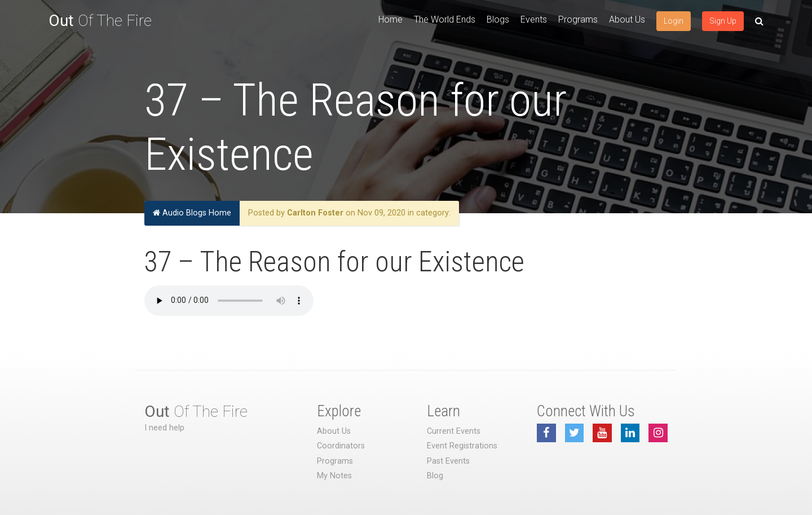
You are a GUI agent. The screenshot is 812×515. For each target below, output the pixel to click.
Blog (435, 476)
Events (534, 19)
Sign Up (723, 21)
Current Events (454, 431)
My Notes (334, 476)
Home (390, 19)
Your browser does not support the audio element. (229, 301)
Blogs (498, 19)
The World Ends (445, 19)
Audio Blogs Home (192, 213)
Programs (578, 19)
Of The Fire (100, 21)
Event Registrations (462, 446)
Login (674, 21)
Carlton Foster (315, 213)
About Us (627, 19)
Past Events (448, 461)
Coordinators (341, 446)
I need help (164, 428)
